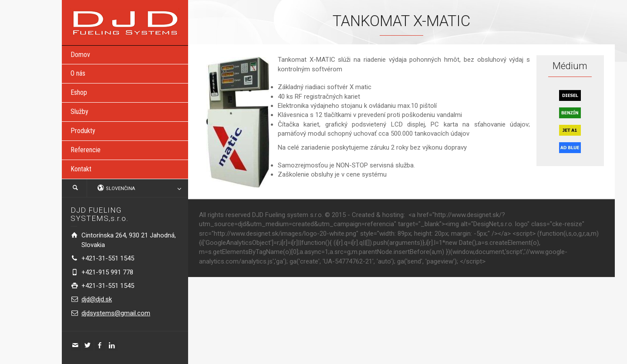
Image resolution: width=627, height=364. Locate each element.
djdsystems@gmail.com (116, 313)
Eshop (79, 92)
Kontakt (81, 169)
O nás (78, 73)
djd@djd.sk (97, 299)
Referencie (86, 150)
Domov (80, 55)
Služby (79, 112)
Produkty (83, 131)
